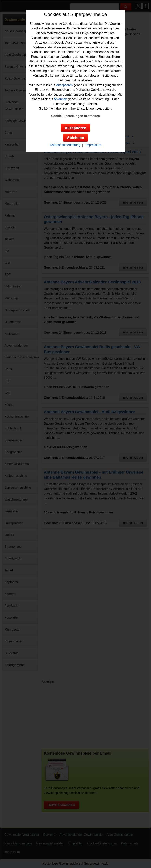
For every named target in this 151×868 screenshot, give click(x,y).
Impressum (93, 145)
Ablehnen (61, 99)
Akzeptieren (64, 85)
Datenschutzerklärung (65, 145)
